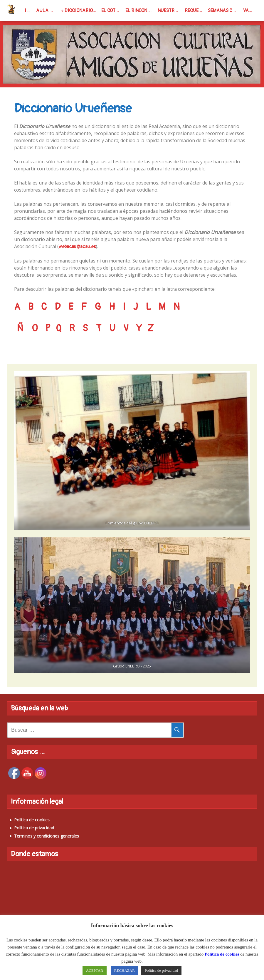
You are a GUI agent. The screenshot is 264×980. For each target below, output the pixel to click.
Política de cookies (32, 820)
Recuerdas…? (195, 11)
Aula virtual (47, 11)
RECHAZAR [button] (125, 970)
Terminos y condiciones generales (47, 836)
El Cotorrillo (112, 11)
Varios (250, 11)
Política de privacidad (34, 828)
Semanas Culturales (224, 11)
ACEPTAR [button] (95, 970)
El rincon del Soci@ (140, 11)
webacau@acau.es (77, 247)
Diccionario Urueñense (82, 11)
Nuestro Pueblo (170, 11)
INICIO (29, 11)
